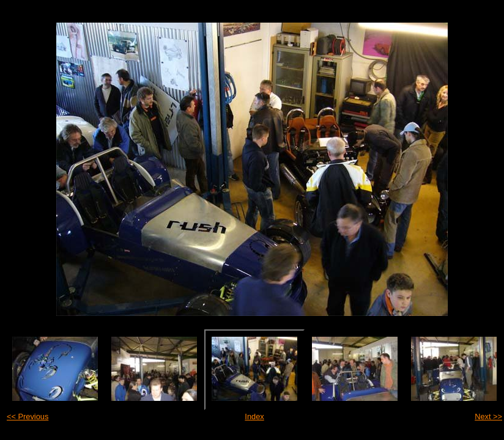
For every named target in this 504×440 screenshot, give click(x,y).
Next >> (488, 416)
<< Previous (28, 416)
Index (254, 416)
